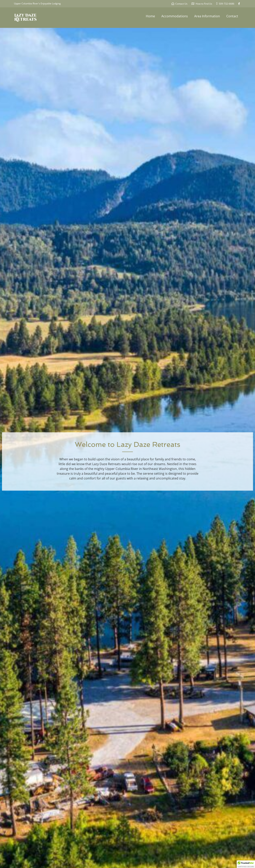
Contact (232, 16)
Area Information (207, 16)
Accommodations (175, 16)
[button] (246, 864)
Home (150, 16)
